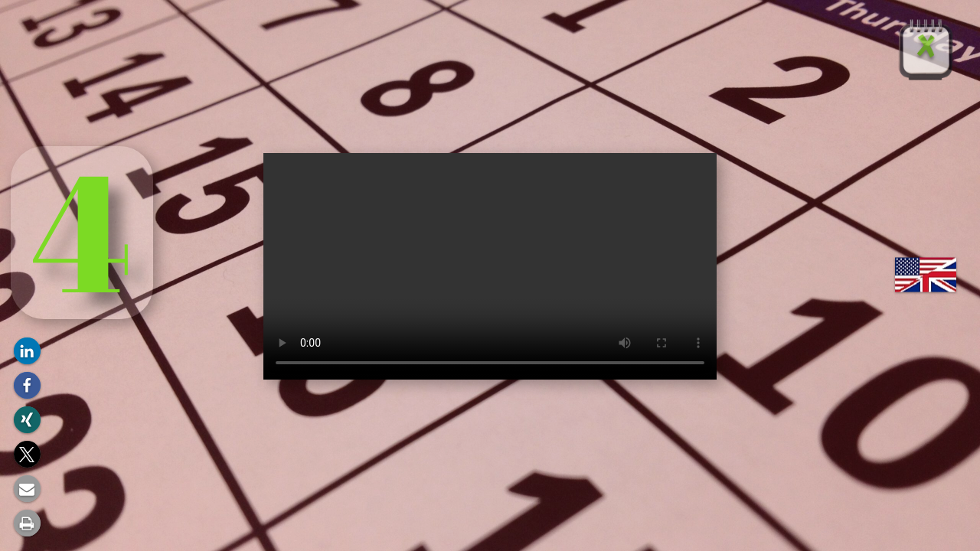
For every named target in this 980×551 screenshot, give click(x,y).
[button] (27, 351)
